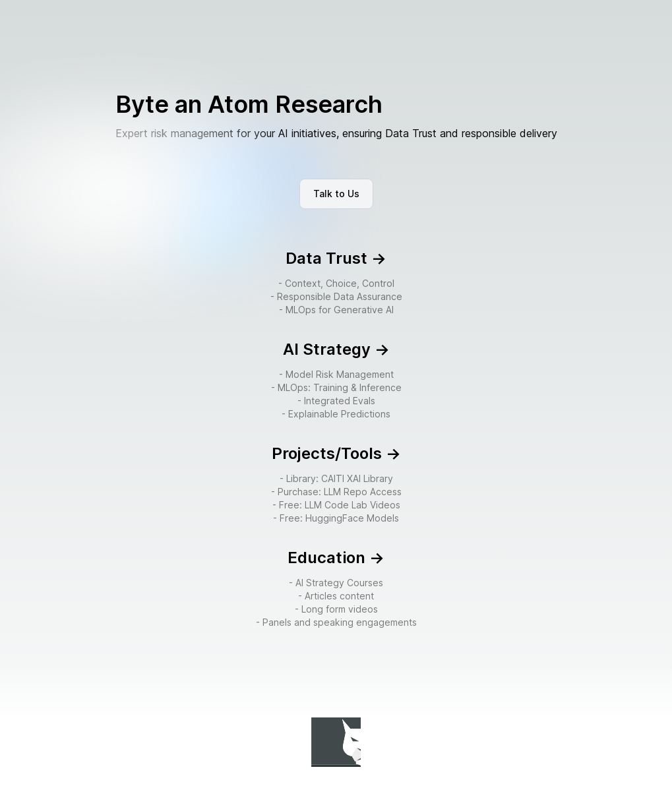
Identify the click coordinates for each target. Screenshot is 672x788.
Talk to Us (336, 194)
